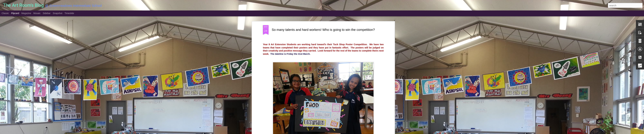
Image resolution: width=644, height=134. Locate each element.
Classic (5, 13)
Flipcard (15, 13)
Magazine (26, 13)
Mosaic (37, 13)
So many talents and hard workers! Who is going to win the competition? (323, 30)
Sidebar (47, 13)
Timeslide (69, 13)
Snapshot (58, 13)
